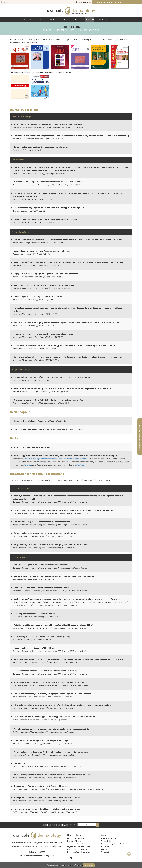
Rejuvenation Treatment (79, 852)
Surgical (53, 19)
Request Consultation (109, 2)
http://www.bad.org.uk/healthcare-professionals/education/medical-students (55, 459)
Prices (77, 19)
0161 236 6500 (83, 2)
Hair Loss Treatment (77, 849)
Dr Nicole (90, 19)
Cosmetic (27, 19)
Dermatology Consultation (114, 844)
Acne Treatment (75, 844)
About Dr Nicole (109, 838)
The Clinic (106, 841)
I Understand (89, 865)
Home (15, 19)
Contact (103, 19)
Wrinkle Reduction (76, 838)
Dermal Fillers (74, 841)
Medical (40, 19)
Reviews (66, 19)
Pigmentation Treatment (79, 847)
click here (27, 465)
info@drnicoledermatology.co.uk (40, 856)
